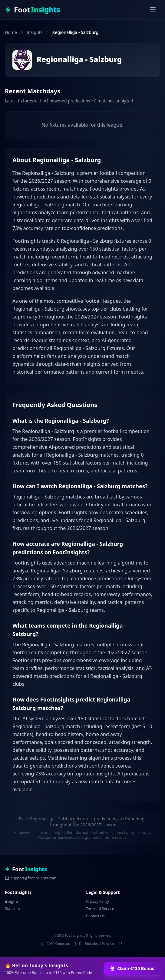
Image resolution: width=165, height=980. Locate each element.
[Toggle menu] (153, 10)
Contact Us (96, 916)
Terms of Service (100, 909)
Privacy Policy (98, 901)
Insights (35, 32)
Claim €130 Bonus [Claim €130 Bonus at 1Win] (132, 968)
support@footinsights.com (31, 878)
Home (11, 32)
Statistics (12, 909)
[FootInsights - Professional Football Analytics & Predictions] (33, 10)
